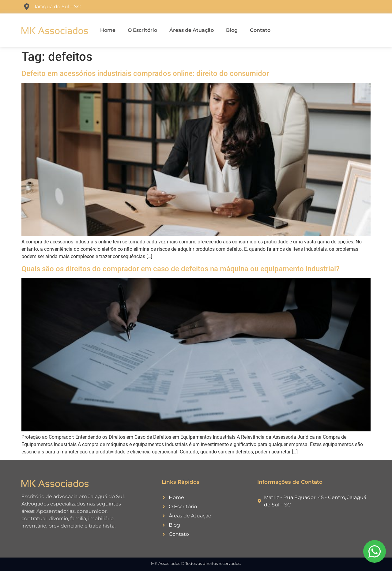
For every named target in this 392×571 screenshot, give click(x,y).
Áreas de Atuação (192, 30)
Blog (232, 30)
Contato (260, 30)
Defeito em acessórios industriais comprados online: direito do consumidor (145, 73)
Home (108, 30)
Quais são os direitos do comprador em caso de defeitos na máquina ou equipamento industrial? (181, 269)
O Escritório (142, 30)
